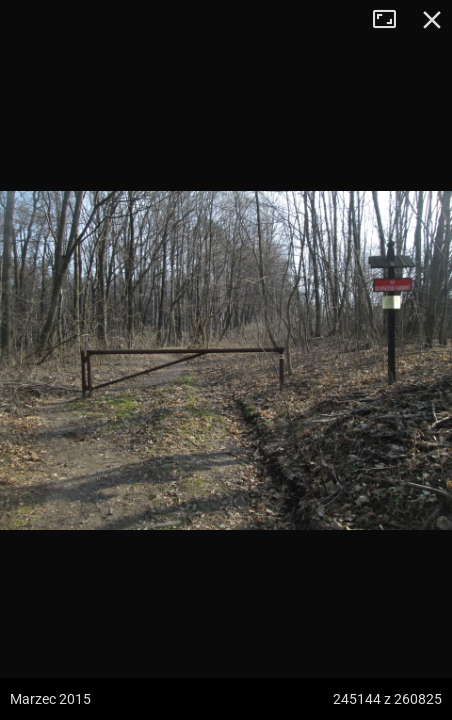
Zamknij (432, 20)
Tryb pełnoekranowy (392, 20)
